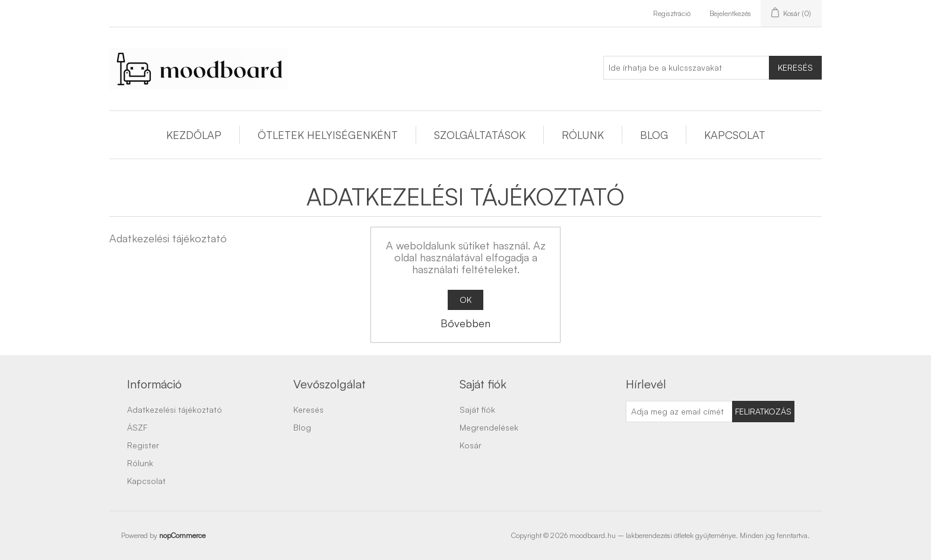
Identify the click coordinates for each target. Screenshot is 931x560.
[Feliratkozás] (679, 412)
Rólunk (583, 135)
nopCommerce (182, 535)
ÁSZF (137, 427)
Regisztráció (672, 13)
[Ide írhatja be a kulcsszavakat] (686, 68)
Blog (654, 135)
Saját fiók (477, 409)
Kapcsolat (735, 135)
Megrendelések (489, 427)
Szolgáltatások (480, 135)
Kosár (471, 445)
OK (465, 300)
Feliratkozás (763, 411)
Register (143, 445)
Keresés (795, 67)
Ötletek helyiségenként (328, 135)
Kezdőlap (194, 135)
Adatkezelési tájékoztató (175, 409)
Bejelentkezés (730, 13)
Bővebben (465, 323)
